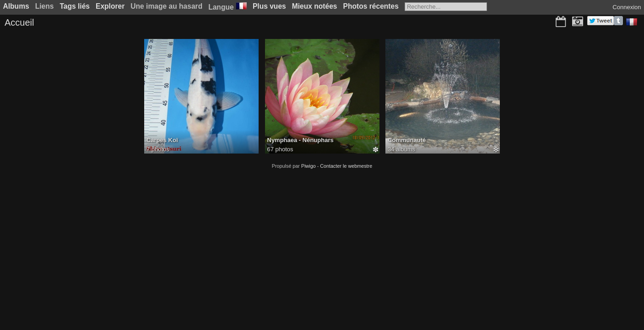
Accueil (19, 22)
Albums (16, 6)
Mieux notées (315, 6)
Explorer (110, 6)
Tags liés (75, 6)
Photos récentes (371, 6)
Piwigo (308, 166)
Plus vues (269, 6)
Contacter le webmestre (346, 166)
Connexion (627, 7)
